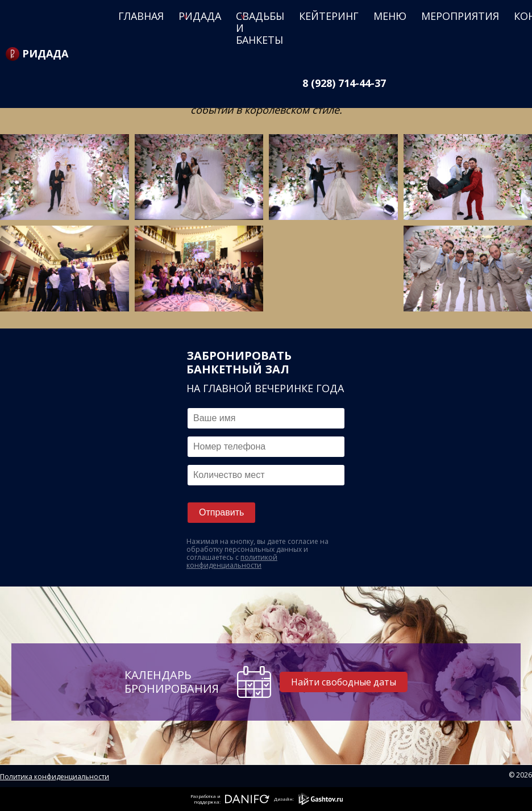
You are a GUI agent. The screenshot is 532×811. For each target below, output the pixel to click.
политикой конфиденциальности (232, 561)
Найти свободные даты (344, 682)
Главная (141, 16)
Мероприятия (460, 16)
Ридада (200, 16)
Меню (390, 16)
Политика (18, 777)
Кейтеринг (329, 16)
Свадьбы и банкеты (260, 28)
